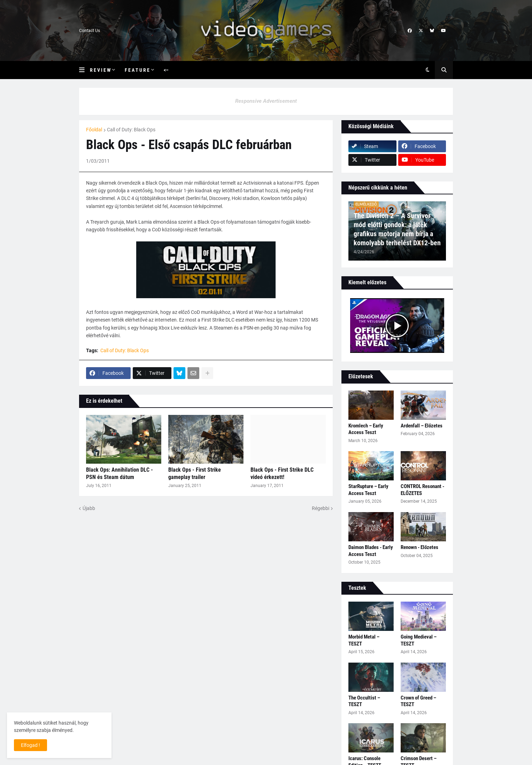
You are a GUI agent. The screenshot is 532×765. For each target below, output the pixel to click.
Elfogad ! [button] (30, 745)
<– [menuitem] (166, 70)
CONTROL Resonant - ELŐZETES (422, 490)
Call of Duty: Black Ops (131, 130)
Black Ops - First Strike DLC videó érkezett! (282, 473)
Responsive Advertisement (266, 101)
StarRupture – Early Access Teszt (368, 490)
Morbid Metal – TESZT (364, 640)
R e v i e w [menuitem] (100, 70)
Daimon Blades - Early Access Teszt (371, 551)
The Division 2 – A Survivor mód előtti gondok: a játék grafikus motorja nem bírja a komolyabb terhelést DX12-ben (397, 229)
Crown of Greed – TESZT (418, 701)
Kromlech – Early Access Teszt (366, 429)
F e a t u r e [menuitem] (137, 70)
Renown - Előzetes (419, 547)
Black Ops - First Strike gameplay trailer (195, 473)
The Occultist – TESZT (364, 701)
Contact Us (90, 31)
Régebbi (321, 508)
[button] (84, 70)
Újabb (89, 508)
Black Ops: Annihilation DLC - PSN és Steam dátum (119, 473)
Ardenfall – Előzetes (422, 426)
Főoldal (94, 130)
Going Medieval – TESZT (419, 640)
